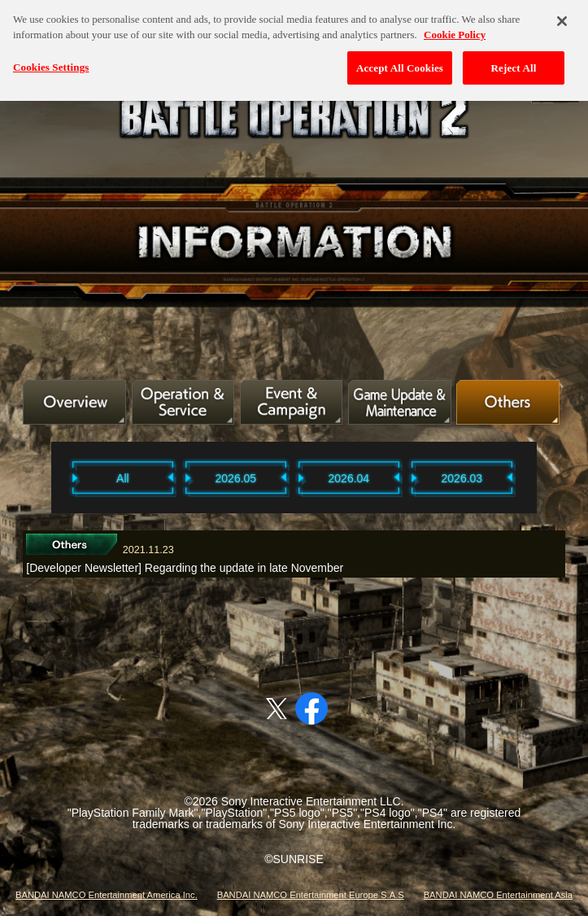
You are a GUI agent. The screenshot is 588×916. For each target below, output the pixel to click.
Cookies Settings (51, 64)
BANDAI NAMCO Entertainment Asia (498, 895)
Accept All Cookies (400, 65)
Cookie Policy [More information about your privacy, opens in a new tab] (455, 31)
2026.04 (349, 478)
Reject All (514, 65)
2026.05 (236, 478)
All (123, 478)
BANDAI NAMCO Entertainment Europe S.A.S (311, 895)
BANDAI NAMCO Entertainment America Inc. (107, 895)
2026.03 (462, 478)
